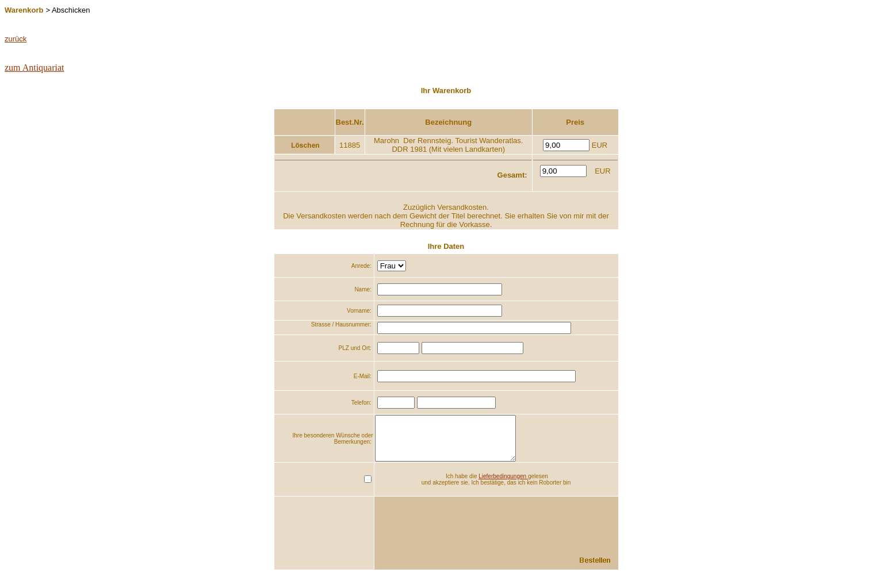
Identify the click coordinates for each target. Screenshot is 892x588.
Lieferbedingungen (503, 485)
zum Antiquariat (35, 68)
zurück (16, 39)
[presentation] (530, 528)
